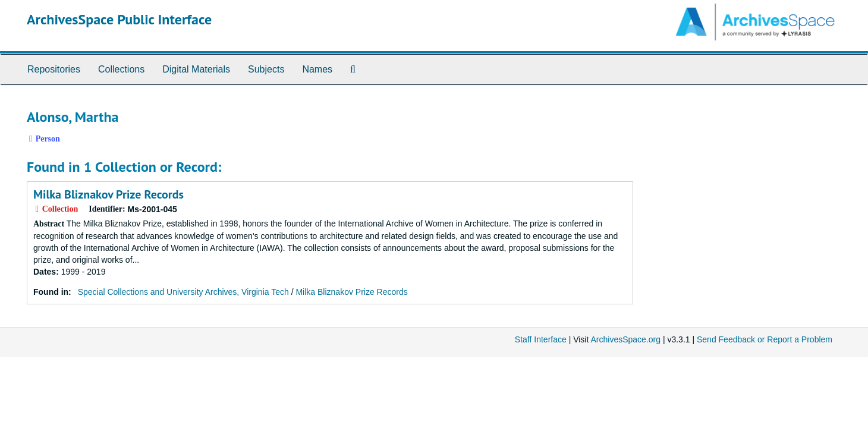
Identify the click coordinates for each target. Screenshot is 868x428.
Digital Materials (196, 69)
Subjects (266, 69)
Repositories (54, 69)
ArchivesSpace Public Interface (119, 19)
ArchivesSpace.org (625, 339)
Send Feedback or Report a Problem (765, 339)
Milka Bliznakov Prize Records (108, 194)
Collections (121, 69)
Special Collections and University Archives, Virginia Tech (183, 292)
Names (317, 69)
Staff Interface (541, 339)
